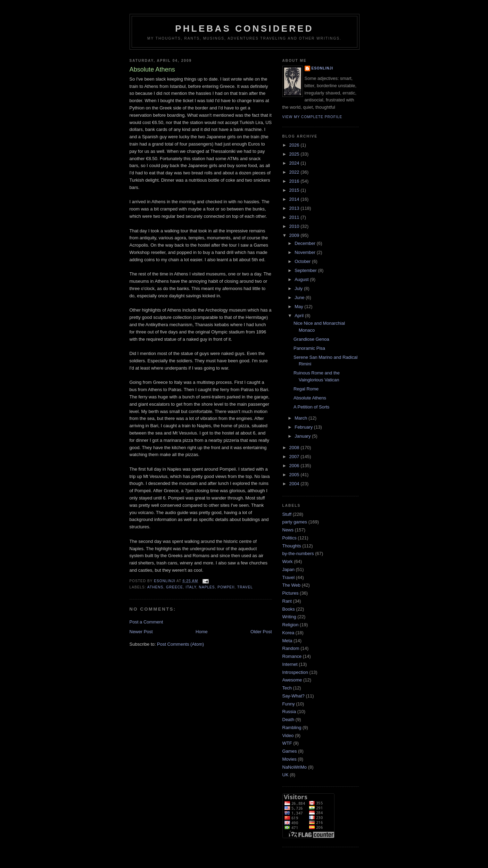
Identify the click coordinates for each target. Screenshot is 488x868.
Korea (288, 633)
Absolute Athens (310, 398)
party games (295, 522)
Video (288, 735)
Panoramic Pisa (309, 348)
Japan (288, 569)
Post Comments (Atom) (180, 644)
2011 (295, 217)
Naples (207, 587)
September (306, 270)
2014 (295, 199)
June (300, 297)
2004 (295, 484)
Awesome (292, 680)
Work (288, 561)
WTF (287, 743)
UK (286, 775)
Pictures (291, 593)
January (303, 436)
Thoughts (292, 546)
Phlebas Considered (244, 28)
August (302, 279)
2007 (295, 457)
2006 (295, 466)
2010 (295, 226)
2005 (295, 475)
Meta (287, 641)
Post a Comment (146, 622)
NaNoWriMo (295, 767)
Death (288, 720)
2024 (295, 163)
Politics (290, 538)
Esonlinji (322, 68)
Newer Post (141, 632)
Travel (245, 587)
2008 (295, 448)
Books (289, 609)
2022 (295, 172)
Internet (290, 664)
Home (202, 632)
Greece (175, 587)
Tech (287, 688)
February (304, 427)
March (301, 418)
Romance (292, 656)
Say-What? (293, 696)
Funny (289, 704)
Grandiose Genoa (311, 339)
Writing (289, 617)
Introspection (295, 672)
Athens (155, 587)
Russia (289, 712)
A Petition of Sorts (311, 407)
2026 (295, 145)
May (299, 307)
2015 (295, 190)
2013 (295, 208)
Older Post (261, 632)
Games (290, 751)
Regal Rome (306, 389)
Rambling (292, 728)
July (299, 288)
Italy (191, 587)
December (306, 243)
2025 (295, 154)
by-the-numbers (298, 553)
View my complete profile (312, 117)
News (288, 530)
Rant (287, 601)
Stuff (287, 514)
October (303, 261)
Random (291, 648)
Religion (291, 625)
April (300, 316)
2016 (295, 181)
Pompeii (226, 587)
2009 (295, 235)
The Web (292, 585)
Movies (290, 759)
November (306, 252)
